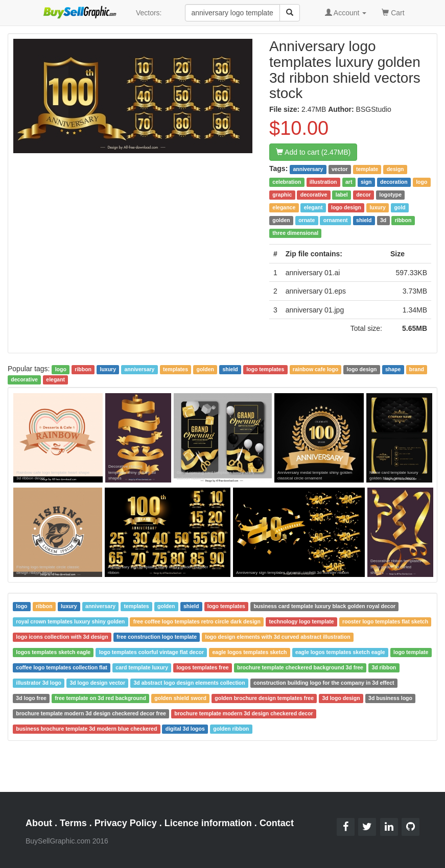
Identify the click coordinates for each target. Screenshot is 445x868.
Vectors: (149, 13)
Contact (277, 823)
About (39, 823)
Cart (393, 12)
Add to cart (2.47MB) (313, 152)
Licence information (208, 823)
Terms (73, 823)
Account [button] (346, 13)
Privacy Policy (126, 823)
